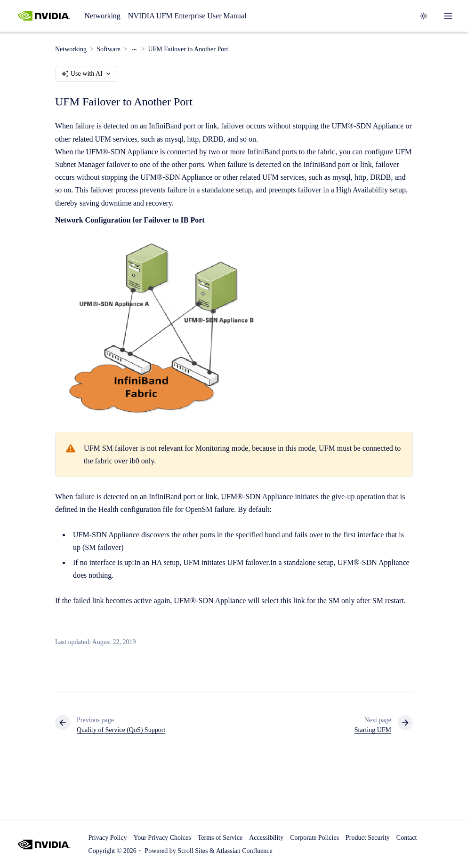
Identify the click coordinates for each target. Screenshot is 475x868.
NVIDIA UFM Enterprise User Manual (187, 16)
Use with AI (87, 74)
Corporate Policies (314, 838)
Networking (102, 16)
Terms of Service (220, 838)
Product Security (368, 838)
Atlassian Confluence (244, 851)
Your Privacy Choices (162, 838)
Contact (407, 838)
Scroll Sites (193, 851)
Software (109, 49)
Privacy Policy (107, 838)
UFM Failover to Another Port (188, 49)
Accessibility (266, 838)
